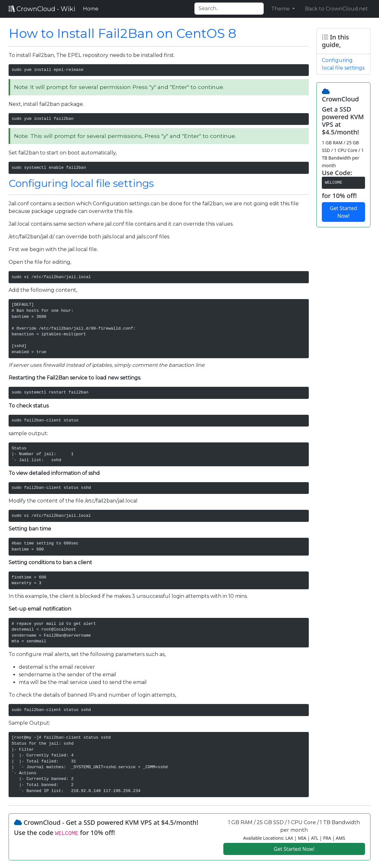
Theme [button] (281, 9)
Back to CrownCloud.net (336, 9)
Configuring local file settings (81, 183)
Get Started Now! (343, 212)
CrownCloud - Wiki (42, 9)
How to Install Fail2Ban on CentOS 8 (122, 33)
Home (92, 8)
